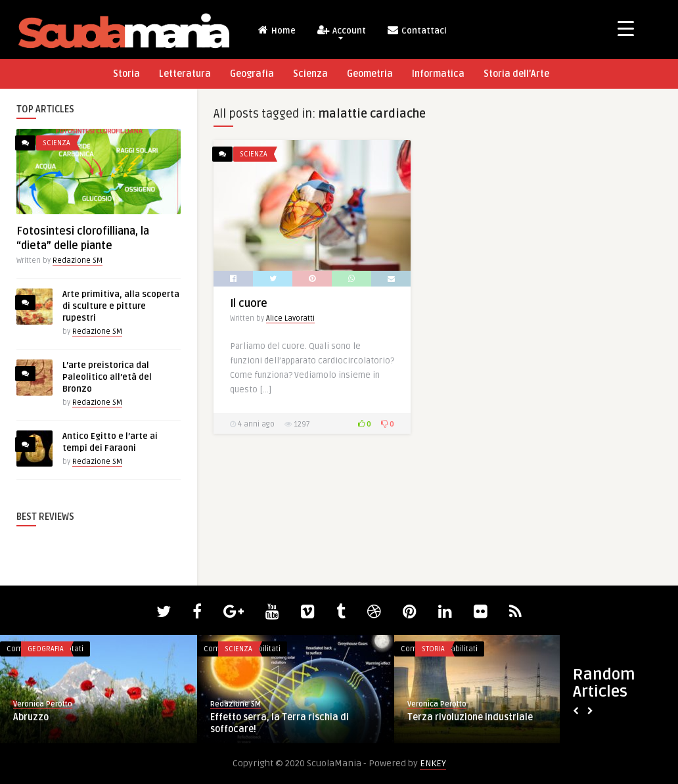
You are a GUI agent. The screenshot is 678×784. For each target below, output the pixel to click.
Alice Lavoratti (290, 318)
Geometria (370, 74)
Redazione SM (78, 261)
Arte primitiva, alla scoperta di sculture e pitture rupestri (121, 306)
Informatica (438, 74)
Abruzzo (31, 717)
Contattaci (417, 30)
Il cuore (249, 304)
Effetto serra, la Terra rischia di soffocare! (280, 723)
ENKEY (433, 763)
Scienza (310, 74)
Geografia (252, 74)
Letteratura (185, 74)
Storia (126, 74)
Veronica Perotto (43, 704)
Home (276, 30)
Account (341, 32)
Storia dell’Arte (516, 74)
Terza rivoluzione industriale (470, 717)
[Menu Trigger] (626, 28)
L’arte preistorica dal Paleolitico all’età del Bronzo (107, 377)
